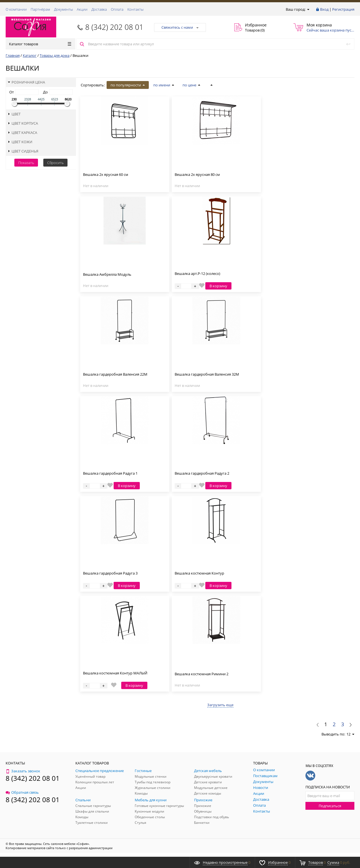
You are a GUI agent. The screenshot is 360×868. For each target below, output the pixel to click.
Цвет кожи (20, 142)
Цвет (14, 114)
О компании (16, 9)
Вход (324, 9)
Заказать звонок (23, 771)
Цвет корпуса (23, 123)
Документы (63, 9)
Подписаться (330, 806)
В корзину (218, 286)
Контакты (135, 9)
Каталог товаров (40, 44)
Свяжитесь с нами (180, 27)
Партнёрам (40, 9)
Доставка (99, 9)
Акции (82, 9)
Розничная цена (26, 82)
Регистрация (343, 9)
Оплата (117, 9)
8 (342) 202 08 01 (114, 27)
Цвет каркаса (22, 133)
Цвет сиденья (23, 151)
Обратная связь (22, 792)
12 (350, 734)
